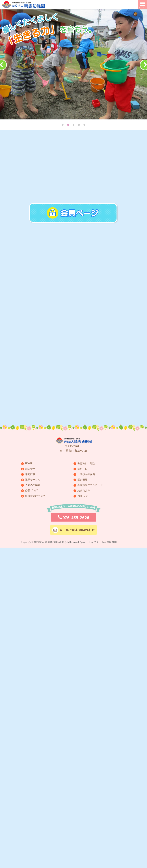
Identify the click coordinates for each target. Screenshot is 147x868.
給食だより (84, 490)
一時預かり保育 (86, 474)
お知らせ (83, 495)
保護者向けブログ (35, 495)
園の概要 (83, 479)
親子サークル (33, 479)
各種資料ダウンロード (90, 485)
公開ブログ (31, 490)
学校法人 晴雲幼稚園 (46, 541)
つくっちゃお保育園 (105, 541)
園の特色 (30, 468)
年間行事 (30, 474)
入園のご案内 (33, 485)
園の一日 (83, 468)
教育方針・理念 (86, 463)
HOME (29, 463)
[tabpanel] (73, 64)
